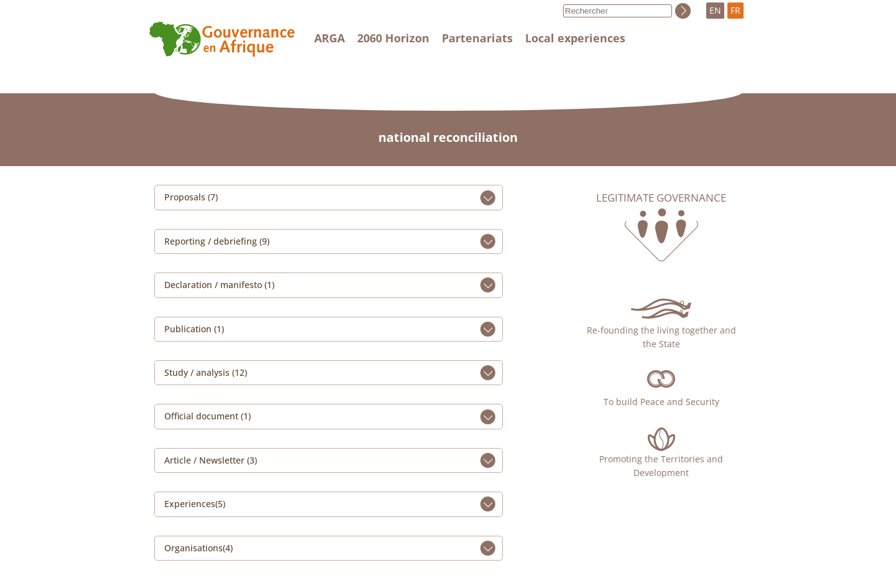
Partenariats (477, 38)
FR (735, 10)
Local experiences (575, 38)
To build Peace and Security (661, 402)
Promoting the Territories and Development (661, 466)
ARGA (329, 38)
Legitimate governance (661, 198)
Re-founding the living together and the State (661, 337)
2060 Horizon (393, 38)
